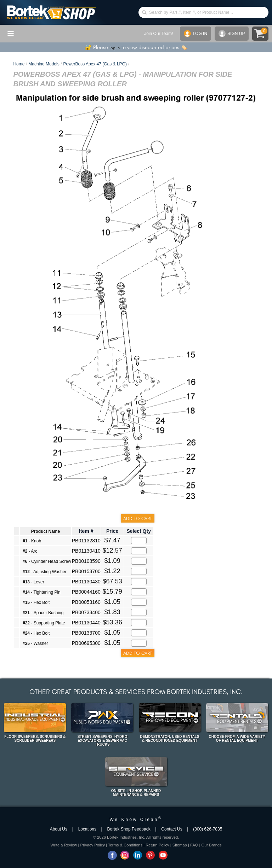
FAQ (194, 845)
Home (19, 64)
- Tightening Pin (42, 592)
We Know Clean (136, 820)
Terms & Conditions (125, 845)
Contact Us (172, 829)
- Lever (33, 582)
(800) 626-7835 (208, 829)
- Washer (35, 643)
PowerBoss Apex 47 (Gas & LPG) (95, 64)
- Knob (32, 541)
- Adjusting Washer (45, 572)
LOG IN (195, 34)
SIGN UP (232, 34)
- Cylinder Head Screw (47, 561)
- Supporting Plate (44, 623)
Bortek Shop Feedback (129, 829)
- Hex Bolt (36, 602)
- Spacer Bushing (43, 613)
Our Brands (211, 845)
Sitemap (180, 845)
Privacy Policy (92, 845)
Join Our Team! (158, 34)
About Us (59, 829)
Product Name (46, 531)
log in (115, 48)
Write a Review (64, 845)
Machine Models (44, 64)
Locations (87, 829)
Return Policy (157, 845)
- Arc (30, 551)
